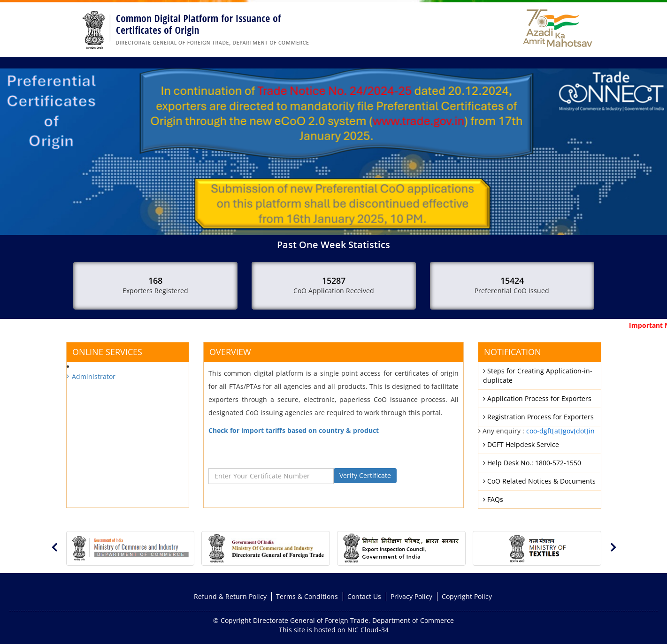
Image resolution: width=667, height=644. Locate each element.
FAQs (493, 499)
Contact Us (364, 596)
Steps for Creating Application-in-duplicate (538, 375)
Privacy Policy (411, 596)
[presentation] (54, 547)
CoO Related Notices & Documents (539, 481)
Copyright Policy (467, 596)
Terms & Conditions (307, 596)
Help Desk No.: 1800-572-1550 (532, 463)
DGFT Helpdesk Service (521, 444)
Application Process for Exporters (537, 398)
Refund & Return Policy (230, 596)
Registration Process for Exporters (538, 417)
